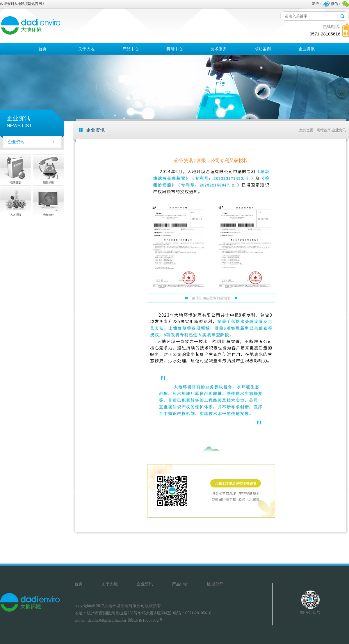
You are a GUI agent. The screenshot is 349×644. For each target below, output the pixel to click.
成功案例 (263, 49)
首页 (42, 49)
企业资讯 (307, 49)
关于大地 (86, 49)
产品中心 (131, 49)
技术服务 (218, 49)
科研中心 (174, 49)
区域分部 (174, 60)
